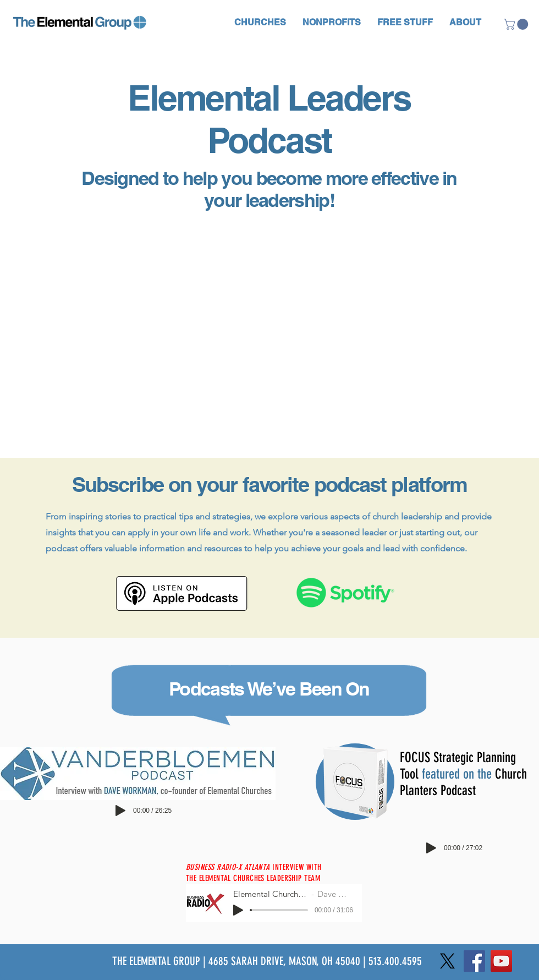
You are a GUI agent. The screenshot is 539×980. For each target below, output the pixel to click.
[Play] (120, 811)
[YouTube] (501, 961)
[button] (260, 22)
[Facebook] (474, 961)
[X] (447, 961)
